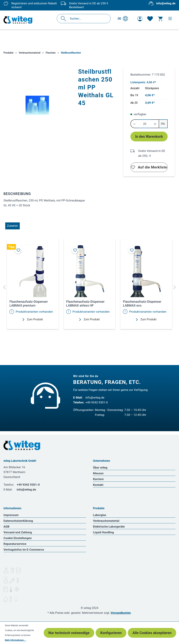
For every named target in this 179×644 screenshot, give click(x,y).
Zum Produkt (33, 319)
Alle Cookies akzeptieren (152, 633)
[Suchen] (64, 19)
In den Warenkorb (149, 137)
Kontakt (98, 485)
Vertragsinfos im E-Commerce (24, 550)
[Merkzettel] (150, 19)
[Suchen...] (87, 19)
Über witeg (100, 468)
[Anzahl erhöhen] (155, 124)
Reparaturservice (15, 544)
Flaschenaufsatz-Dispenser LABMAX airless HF (85, 303)
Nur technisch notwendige (69, 633)
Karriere (98, 479)
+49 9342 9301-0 (97, 402)
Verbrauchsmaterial (106, 521)
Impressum (11, 515)
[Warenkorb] (160, 19)
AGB (6, 527)
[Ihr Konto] (140, 19)
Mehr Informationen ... (15, 640)
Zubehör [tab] (12, 226)
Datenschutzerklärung (18, 521)
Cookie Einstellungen (18, 538)
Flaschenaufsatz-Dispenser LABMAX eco (142, 303)
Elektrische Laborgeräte (109, 527)
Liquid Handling (103, 532)
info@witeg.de (166, 3)
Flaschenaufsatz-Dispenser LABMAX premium (29, 303)
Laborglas (100, 515)
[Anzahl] (145, 124)
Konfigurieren (111, 633)
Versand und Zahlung (18, 532)
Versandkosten (121, 613)
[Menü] (170, 19)
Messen (98, 473)
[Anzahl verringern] (134, 124)
